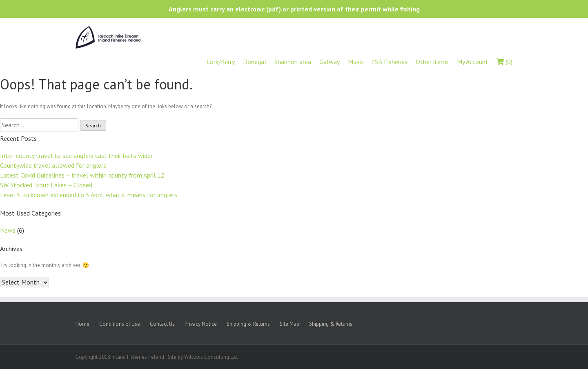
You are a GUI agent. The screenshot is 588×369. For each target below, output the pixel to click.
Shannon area (293, 62)
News (8, 230)
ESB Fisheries (389, 62)
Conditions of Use (120, 324)
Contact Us (162, 324)
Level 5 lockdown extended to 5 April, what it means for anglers (89, 195)
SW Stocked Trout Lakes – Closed (46, 185)
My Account (473, 62)
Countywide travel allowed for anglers (53, 165)
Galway (330, 62)
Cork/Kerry (221, 62)
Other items (432, 62)
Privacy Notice (201, 324)
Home (82, 324)
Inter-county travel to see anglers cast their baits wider (76, 156)
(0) (504, 62)
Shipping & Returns (248, 324)
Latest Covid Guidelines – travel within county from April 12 (82, 175)
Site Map (290, 324)
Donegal (255, 62)
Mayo (355, 62)
